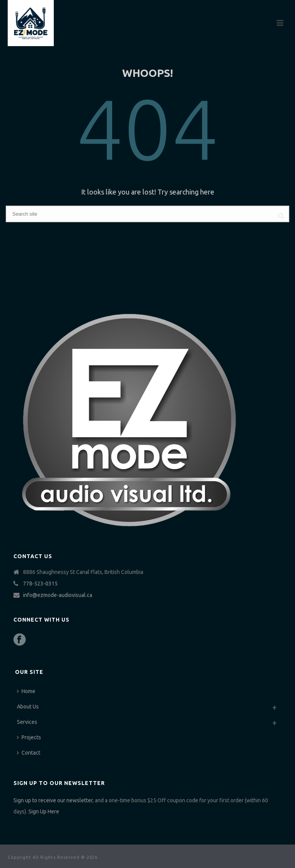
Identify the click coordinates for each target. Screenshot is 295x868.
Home (26, 691)
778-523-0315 (40, 584)
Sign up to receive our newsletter (53, 800)
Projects (29, 737)
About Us (28, 707)
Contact (29, 753)
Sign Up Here (44, 811)
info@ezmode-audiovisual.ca (58, 595)
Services (27, 722)
